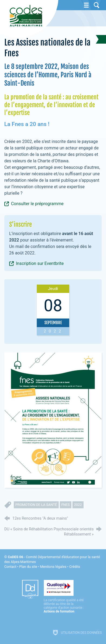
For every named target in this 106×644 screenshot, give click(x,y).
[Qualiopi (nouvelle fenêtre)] (64, 597)
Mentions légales (53, 567)
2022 (78, 505)
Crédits (75, 567)
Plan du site (28, 567)
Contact (10, 567)
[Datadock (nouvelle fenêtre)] (30, 589)
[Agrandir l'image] (53, 420)
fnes (66, 505)
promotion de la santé (36, 505)
